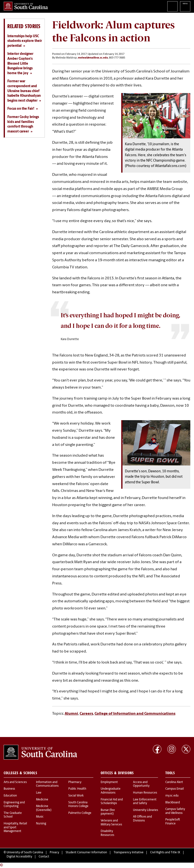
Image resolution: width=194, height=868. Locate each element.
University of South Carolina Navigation (185, 6)
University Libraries (145, 810)
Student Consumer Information (86, 853)
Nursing (41, 824)
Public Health (77, 789)
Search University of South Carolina (172, 6)
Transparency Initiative (129, 853)
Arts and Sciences (15, 782)
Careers (86, 714)
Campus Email (175, 789)
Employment (109, 782)
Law (39, 793)
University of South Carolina (25, 853)
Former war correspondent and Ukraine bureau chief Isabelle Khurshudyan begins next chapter (24, 91)
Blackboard (173, 803)
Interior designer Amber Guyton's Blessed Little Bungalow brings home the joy (20, 64)
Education (10, 796)
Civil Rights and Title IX (165, 853)
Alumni (71, 714)
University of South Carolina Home (26, 6)
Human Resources (145, 793)
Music (40, 817)
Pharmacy (75, 782)
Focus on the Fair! (21, 109)
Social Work (76, 796)
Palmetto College (80, 813)
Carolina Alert (174, 782)
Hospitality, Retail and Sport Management (15, 827)
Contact (44, 857)
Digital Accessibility (19, 857)
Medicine (42, 800)
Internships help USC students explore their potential (25, 41)
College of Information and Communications (135, 714)
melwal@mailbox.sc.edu (93, 58)
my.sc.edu (172, 796)
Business (9, 789)
